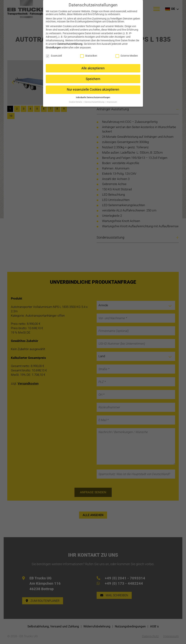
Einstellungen (53, 45)
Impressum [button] (112, 99)
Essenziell (54, 53)
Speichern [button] (93, 76)
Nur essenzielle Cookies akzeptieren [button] (93, 87)
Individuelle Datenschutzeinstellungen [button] (93, 95)
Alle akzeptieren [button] (93, 66)
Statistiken (89, 53)
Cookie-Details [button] (76, 99)
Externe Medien (127, 53)
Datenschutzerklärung (70, 41)
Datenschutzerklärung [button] (95, 99)
